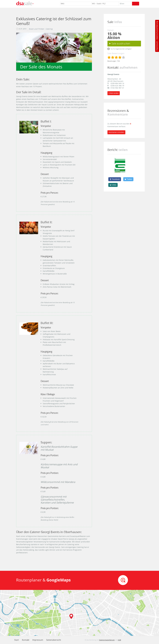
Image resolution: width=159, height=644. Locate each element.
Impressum (157, 46)
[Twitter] (128, 179)
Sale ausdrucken (121, 44)
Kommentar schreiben (116, 132)
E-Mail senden (114, 93)
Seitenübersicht (54, 640)
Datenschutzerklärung (157, 30)
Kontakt (26, 640)
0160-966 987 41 (117, 88)
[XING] (113, 185)
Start (17, 640)
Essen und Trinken (37, 29)
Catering (49, 29)
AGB (119, 640)
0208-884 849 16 (117, 83)
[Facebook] (115, 179)
